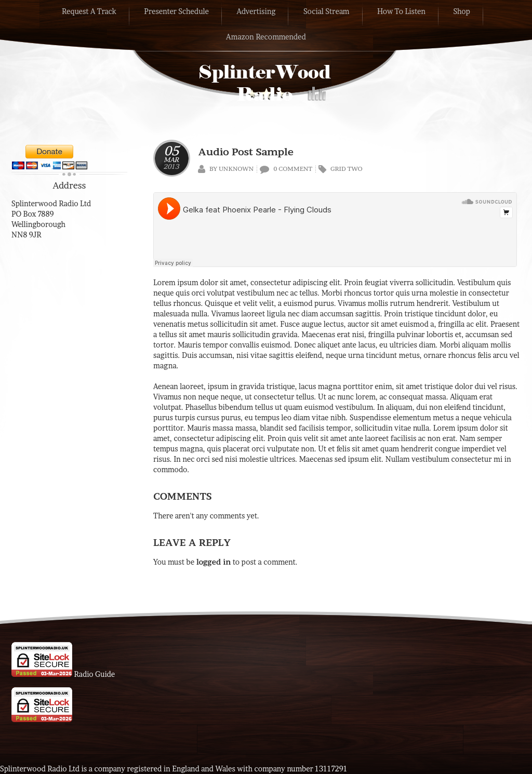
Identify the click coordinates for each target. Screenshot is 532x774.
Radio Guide (94, 674)
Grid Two (347, 169)
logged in (214, 562)
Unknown (236, 169)
